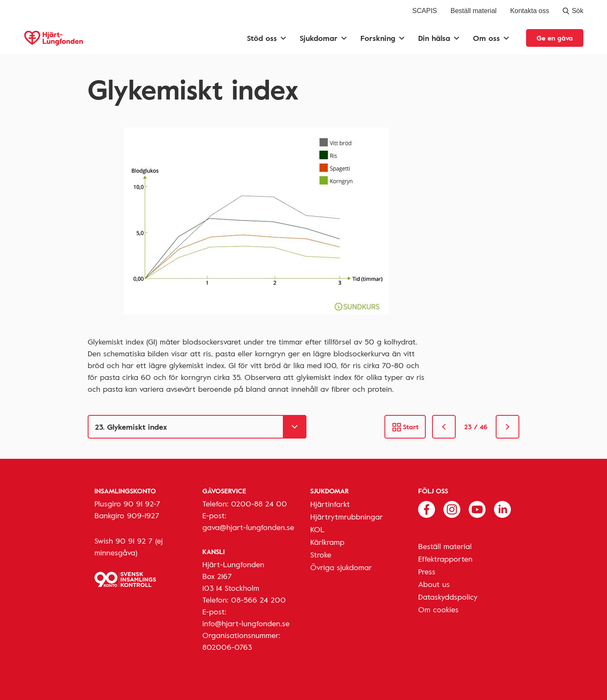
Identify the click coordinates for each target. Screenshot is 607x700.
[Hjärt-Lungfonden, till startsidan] (54, 38)
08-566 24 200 (258, 600)
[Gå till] (197, 427)
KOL (317, 529)
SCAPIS (425, 11)
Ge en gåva (555, 38)
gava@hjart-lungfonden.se (248, 527)
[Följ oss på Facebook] (427, 509)
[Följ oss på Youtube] (477, 509)
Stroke (321, 555)
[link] (444, 427)
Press (427, 571)
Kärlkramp (327, 542)
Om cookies (438, 609)
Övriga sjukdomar (341, 567)
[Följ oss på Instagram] (452, 509)
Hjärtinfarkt (330, 504)
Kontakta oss (530, 11)
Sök (573, 11)
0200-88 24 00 (259, 503)
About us (434, 584)
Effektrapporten (445, 559)
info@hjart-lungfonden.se (246, 623)
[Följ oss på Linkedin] (502, 509)
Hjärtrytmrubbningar (346, 517)
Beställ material (474, 11)
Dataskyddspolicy (448, 597)
